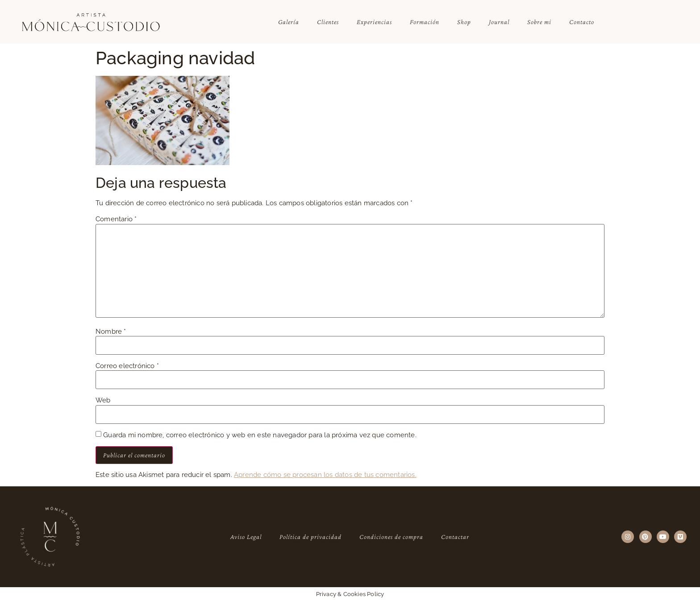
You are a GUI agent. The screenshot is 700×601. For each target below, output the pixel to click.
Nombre (111, 332)
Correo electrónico (127, 366)
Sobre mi (539, 22)
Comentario (116, 219)
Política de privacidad (310, 537)
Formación (425, 22)
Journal (499, 22)
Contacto (582, 22)
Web (103, 400)
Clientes (328, 22)
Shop (464, 22)
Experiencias (374, 22)
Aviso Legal (246, 537)
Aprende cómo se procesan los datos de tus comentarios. (325, 475)
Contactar (455, 537)
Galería (289, 22)
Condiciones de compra (391, 537)
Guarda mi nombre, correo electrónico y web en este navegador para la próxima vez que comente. (260, 435)
